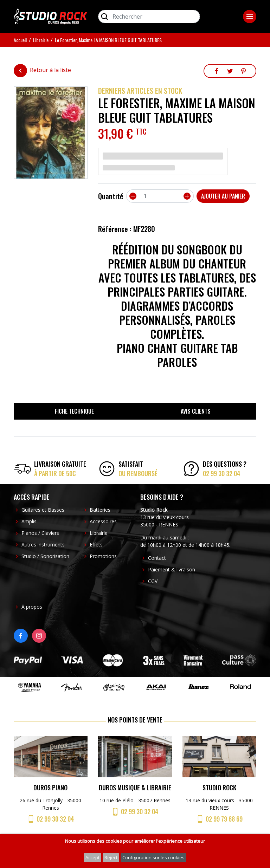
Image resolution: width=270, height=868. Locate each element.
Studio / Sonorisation (45, 556)
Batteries (100, 510)
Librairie (99, 533)
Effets (96, 545)
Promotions (103, 556)
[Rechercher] (149, 17)
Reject (111, 857)
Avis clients (196, 411)
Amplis (29, 521)
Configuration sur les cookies (153, 857)
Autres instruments (43, 545)
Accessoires (103, 521)
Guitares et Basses (43, 510)
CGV (153, 581)
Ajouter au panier (223, 196)
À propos (32, 607)
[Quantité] (160, 196)
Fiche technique (74, 411)
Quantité (111, 196)
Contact (157, 558)
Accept (92, 857)
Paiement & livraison (172, 569)
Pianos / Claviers (40, 533)
